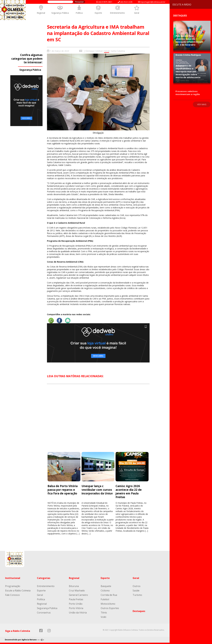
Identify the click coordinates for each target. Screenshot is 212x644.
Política (79, 13)
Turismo (137, 595)
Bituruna (74, 586)
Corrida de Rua (109, 595)
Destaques (139, 611)
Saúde (136, 590)
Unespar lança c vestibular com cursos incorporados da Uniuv (97, 490)
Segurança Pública (60, 13)
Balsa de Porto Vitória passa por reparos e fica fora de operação (63, 490)
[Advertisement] (98, 421)
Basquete (106, 586)
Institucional (13, 578)
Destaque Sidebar (94, 51)
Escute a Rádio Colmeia (18, 590)
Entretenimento (117, 13)
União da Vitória (78, 612)
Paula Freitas (76, 599)
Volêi (103, 617)
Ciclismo (105, 590)
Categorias (44, 578)
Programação (13, 586)
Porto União (76, 604)
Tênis (104, 612)
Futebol (105, 599)
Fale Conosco (12, 595)
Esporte (98, 13)
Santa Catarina (118, 51)
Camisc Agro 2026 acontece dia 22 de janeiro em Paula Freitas (129, 491)
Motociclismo (108, 604)
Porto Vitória (76, 608)
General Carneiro (78, 595)
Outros (137, 586)
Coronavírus (44, 612)
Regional (41, 13)
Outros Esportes (110, 608)
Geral (137, 13)
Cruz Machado (77, 590)
